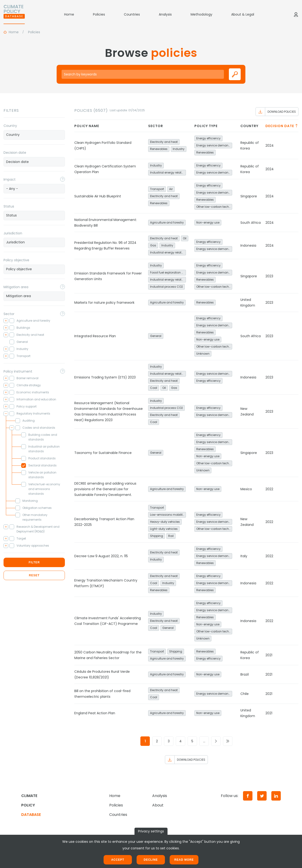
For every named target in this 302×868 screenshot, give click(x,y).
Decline (151, 860)
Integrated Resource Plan (95, 336)
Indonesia (248, 245)
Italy (244, 556)
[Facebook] (248, 796)
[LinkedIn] (276, 796)
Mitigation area (16, 287)
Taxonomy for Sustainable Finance (103, 453)
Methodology (201, 14)
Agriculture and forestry (167, 222)
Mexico (246, 489)
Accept (118, 860)
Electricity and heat (164, 142)
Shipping (157, 536)
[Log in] (296, 14)
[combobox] (34, 135)
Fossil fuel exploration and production (168, 272)
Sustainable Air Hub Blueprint (98, 196)
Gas (153, 245)
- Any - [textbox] (12, 189)
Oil (185, 238)
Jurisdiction (13, 233)
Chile (245, 694)
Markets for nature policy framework (104, 303)
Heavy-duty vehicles (165, 522)
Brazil (245, 674)
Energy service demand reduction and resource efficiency (214, 145)
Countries (132, 14)
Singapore (249, 196)
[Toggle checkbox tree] (6, 321)
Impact (10, 179)
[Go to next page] (216, 741)
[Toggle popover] (63, 179)
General (156, 336)
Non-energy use (208, 222)
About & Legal (243, 14)
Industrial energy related (168, 172)
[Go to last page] (228, 741)
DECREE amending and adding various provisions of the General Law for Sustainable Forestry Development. (105, 489)
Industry (179, 149)
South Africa (251, 223)
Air (171, 189)
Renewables (159, 149)
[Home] (14, 14)
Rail (171, 536)
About (158, 805)
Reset (34, 575)
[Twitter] (262, 796)
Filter (34, 562)
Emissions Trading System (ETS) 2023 (105, 377)
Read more (184, 860)
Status (9, 206)
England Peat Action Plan (95, 713)
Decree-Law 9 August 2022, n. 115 (101, 556)
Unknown (203, 354)
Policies (99, 14)
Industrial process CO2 (166, 287)
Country (10, 126)
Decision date (15, 153)
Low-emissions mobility (167, 515)
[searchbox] (34, 135)
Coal (154, 388)
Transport (157, 189)
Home (69, 14)
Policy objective (16, 260)
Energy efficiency (208, 138)
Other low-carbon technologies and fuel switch (214, 207)
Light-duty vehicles (164, 529)
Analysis (165, 14)
